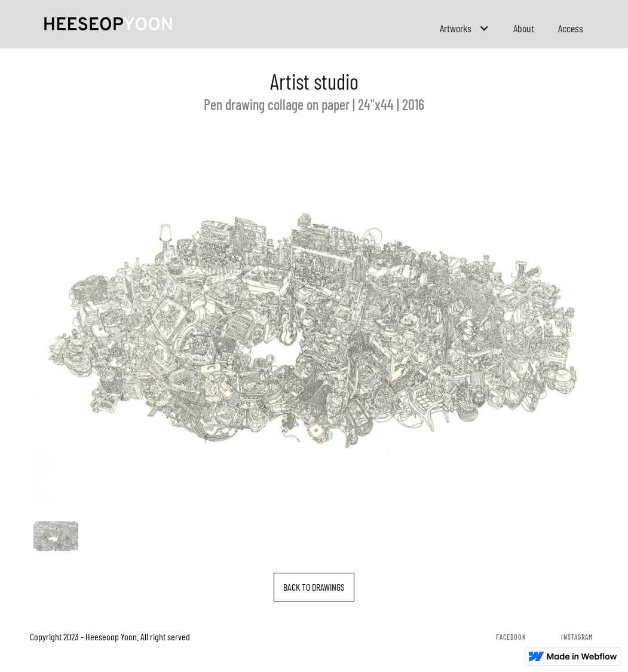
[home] (108, 22)
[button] (465, 28)
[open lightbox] (314, 323)
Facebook (511, 637)
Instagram (577, 637)
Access (571, 28)
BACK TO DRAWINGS (314, 587)
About (524, 28)
